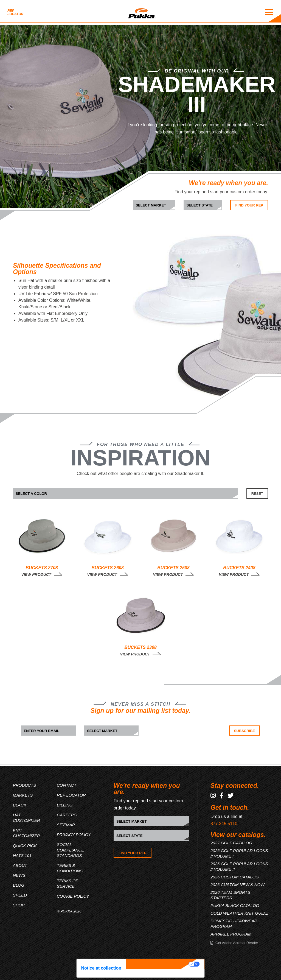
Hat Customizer (26, 818)
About (20, 865)
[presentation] (181, 736)
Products (24, 785)
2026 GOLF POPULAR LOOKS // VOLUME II (239, 866)
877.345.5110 (224, 824)
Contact (67, 785)
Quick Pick (25, 846)
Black (20, 805)
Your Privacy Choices (158, 964)
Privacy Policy (74, 835)
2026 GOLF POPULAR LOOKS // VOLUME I (239, 853)
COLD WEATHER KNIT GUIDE (239, 913)
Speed (20, 895)
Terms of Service (67, 883)
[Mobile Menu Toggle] (269, 12)
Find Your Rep (249, 205)
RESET (257, 494)
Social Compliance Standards (70, 850)
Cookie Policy (73, 896)
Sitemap (66, 825)
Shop (19, 905)
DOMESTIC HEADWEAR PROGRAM (234, 924)
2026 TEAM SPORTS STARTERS (230, 895)
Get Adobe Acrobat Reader (237, 943)
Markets (23, 795)
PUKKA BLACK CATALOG (235, 905)
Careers (67, 815)
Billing (65, 805)
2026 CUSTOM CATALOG (235, 877)
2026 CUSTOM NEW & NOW (237, 885)
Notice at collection (101, 968)
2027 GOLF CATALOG (231, 843)
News (19, 875)
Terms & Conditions (70, 868)
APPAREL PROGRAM (231, 934)
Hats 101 (22, 855)
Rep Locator (15, 12)
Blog (19, 885)
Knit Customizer (26, 833)
